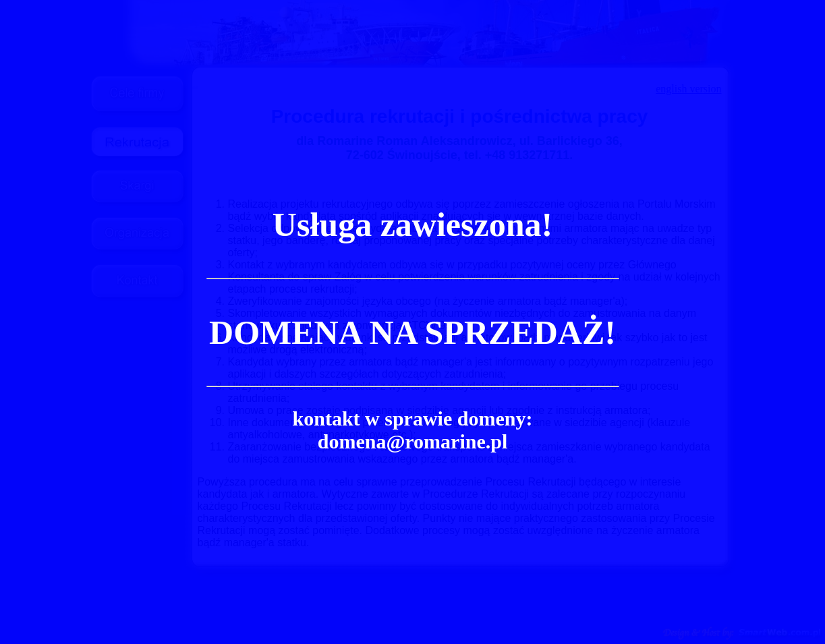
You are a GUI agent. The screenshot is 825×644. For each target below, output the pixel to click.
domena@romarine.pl (413, 441)
